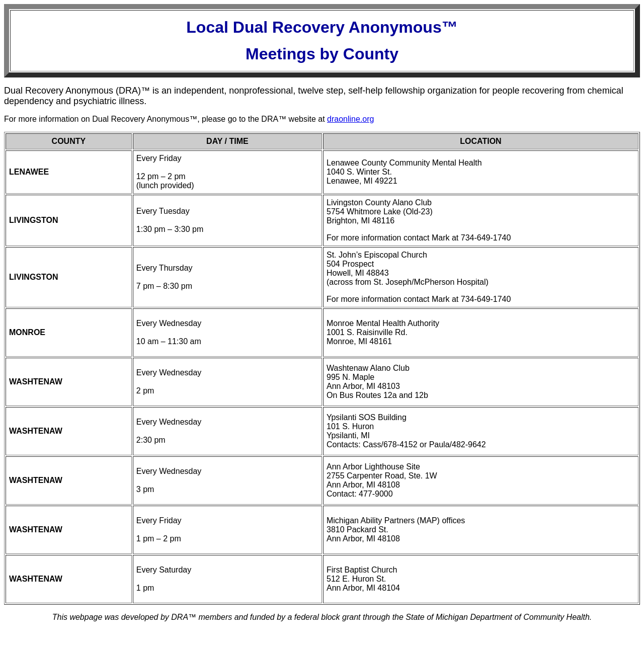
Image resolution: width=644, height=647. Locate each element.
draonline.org (350, 119)
